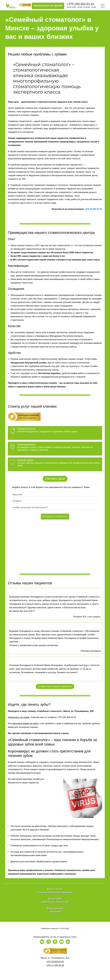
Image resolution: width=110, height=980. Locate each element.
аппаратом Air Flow (25, 172)
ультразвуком (68, 172)
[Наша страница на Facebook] (55, 942)
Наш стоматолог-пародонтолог (43, 192)
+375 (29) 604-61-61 (81, 4)
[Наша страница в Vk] (42, 942)
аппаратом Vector (16, 189)
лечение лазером (92, 185)
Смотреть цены (55, 479)
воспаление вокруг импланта (22, 199)
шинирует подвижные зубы (50, 199)
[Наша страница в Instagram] (49, 942)
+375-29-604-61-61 (55, 962)
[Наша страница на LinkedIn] (68, 942)
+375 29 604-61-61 (93, 209)
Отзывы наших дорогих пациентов (55, 686)
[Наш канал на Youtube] (61, 942)
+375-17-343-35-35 (55, 965)
